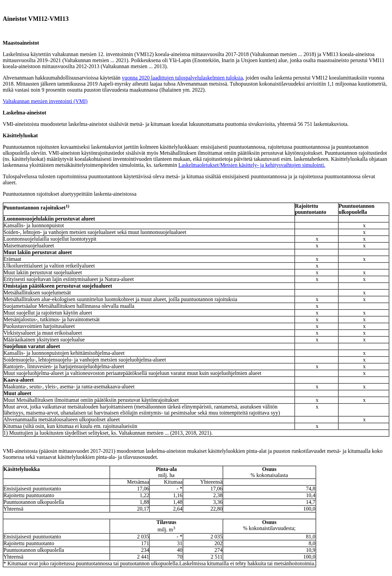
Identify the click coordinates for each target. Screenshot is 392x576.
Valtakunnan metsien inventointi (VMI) (45, 101)
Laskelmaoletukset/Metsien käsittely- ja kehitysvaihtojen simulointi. (252, 165)
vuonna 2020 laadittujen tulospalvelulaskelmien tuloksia (182, 78)
